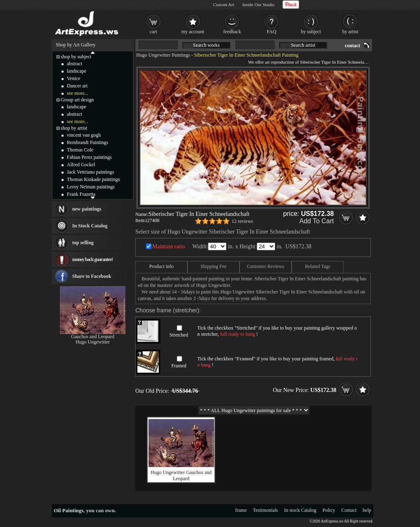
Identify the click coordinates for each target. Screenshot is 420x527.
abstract (74, 64)
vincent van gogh (84, 135)
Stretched (179, 335)
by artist (350, 32)
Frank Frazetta (81, 194)
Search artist (303, 45)
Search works (207, 45)
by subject (311, 32)
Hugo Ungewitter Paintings (163, 55)
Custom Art (224, 5)
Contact (349, 510)
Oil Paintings (69, 510)
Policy (329, 510)
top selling (83, 243)
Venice (74, 78)
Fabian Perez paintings (89, 157)
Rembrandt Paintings (88, 142)
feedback (232, 32)
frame (241, 510)
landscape (76, 71)
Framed (179, 366)
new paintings (87, 209)
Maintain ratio (169, 246)
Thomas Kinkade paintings (93, 179)
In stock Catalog (300, 510)
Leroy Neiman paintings (91, 187)
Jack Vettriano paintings (90, 172)
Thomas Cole (80, 150)
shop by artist (74, 128)
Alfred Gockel (81, 165)
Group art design (77, 100)
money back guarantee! (92, 259)
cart (153, 32)
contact (353, 46)
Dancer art (77, 86)
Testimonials (266, 510)
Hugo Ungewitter (93, 342)
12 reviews (242, 221)
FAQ (271, 32)
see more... (78, 93)
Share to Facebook (92, 276)
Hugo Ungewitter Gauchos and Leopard (181, 475)
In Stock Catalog (90, 226)
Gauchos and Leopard (92, 337)
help (367, 510)
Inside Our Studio (258, 5)
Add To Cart (317, 221)
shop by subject (76, 57)
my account (193, 32)
